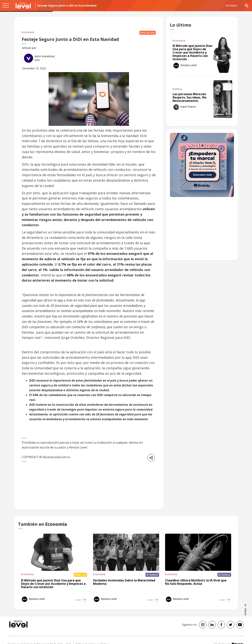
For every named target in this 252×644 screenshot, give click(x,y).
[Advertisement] (202, 230)
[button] (6, 6)
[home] (23, 6)
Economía (28, 32)
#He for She (148, 33)
